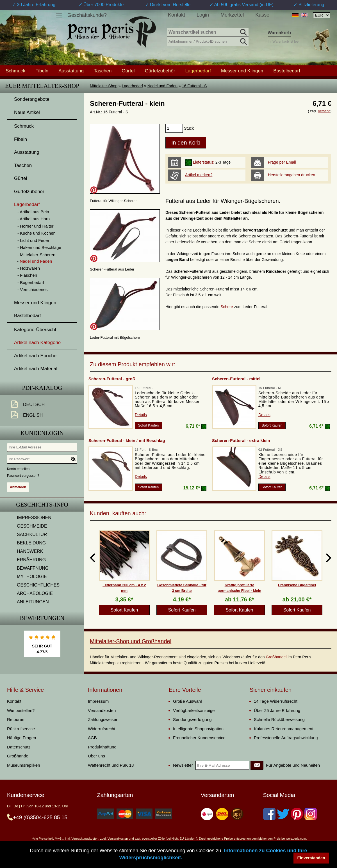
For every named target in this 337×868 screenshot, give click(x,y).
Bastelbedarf (287, 71)
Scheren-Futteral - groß (112, 379)
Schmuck (15, 71)
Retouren (16, 719)
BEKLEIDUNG (31, 543)
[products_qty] (174, 128)
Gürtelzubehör (160, 71)
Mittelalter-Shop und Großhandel (131, 641)
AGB (92, 738)
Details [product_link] (141, 415)
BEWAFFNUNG (33, 568)
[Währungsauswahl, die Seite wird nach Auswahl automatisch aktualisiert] (322, 15)
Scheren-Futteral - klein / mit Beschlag (127, 440)
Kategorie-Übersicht (35, 330)
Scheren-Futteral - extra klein (241, 440)
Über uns (96, 756)
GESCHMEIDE (32, 526)
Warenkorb (279, 33)
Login (203, 15)
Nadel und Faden (162, 86)
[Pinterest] (297, 814)
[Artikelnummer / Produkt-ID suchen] (208, 41)
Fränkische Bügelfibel (297, 585)
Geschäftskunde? (87, 15)
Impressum (98, 701)
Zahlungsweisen (103, 719)
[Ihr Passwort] (42, 459)
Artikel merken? (199, 175)
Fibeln (42, 71)
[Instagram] (311, 814)
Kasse (262, 15)
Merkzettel (232, 15)
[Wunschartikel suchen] (208, 33)
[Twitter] (283, 814)
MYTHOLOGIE (32, 577)
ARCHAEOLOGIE (35, 593)
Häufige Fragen (21, 738)
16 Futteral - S (194, 86)
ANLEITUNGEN (33, 602)
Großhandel (276, 657)
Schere (227, 307)
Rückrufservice (21, 729)
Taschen (103, 71)
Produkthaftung (102, 747)
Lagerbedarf (133, 86)
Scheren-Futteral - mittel (236, 379)
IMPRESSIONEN (34, 518)
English (33, 415)
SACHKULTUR (32, 534)
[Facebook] (269, 814)
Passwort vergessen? (23, 476)
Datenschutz (19, 747)
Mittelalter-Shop (104, 86)
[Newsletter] (257, 765)
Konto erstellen (18, 469)
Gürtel (128, 71)
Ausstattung (71, 71)
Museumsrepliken (24, 765)
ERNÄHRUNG (31, 560)
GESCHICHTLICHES (38, 585)
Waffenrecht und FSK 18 (111, 765)
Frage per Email (282, 162)
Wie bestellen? (21, 710)
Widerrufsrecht (102, 729)
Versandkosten (102, 710)
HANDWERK (30, 551)
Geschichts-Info (42, 505)
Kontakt (177, 15)
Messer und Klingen (242, 71)
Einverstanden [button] (311, 858)
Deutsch (34, 405)
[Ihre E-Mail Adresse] (42, 447)
